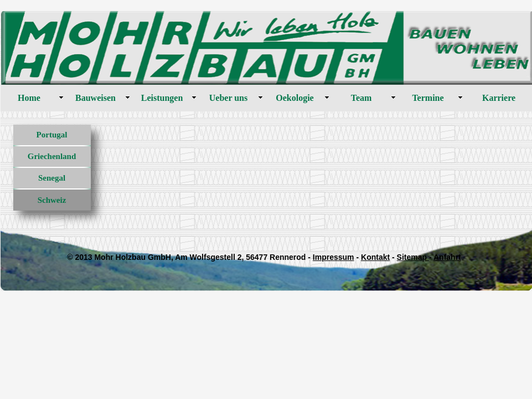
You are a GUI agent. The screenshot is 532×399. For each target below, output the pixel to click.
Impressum (334, 257)
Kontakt (375, 257)
